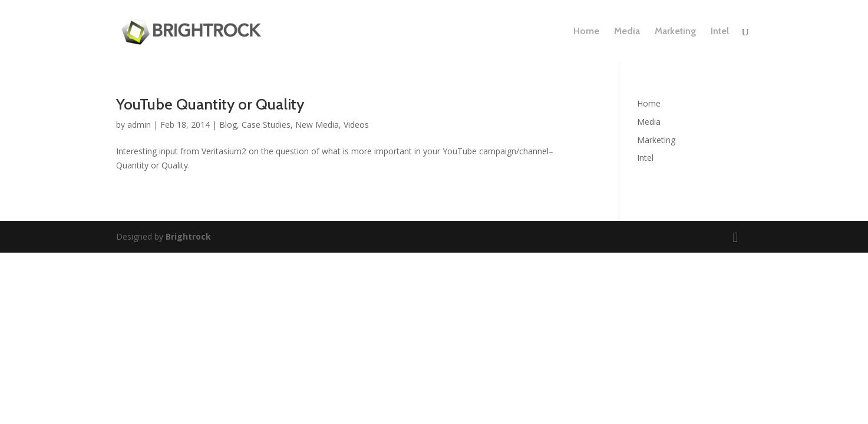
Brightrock (188, 236)
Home (586, 32)
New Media (317, 125)
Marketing (675, 32)
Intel (720, 32)
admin (139, 125)
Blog (228, 125)
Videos (356, 125)
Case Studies (266, 125)
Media (627, 32)
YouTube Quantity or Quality (210, 104)
